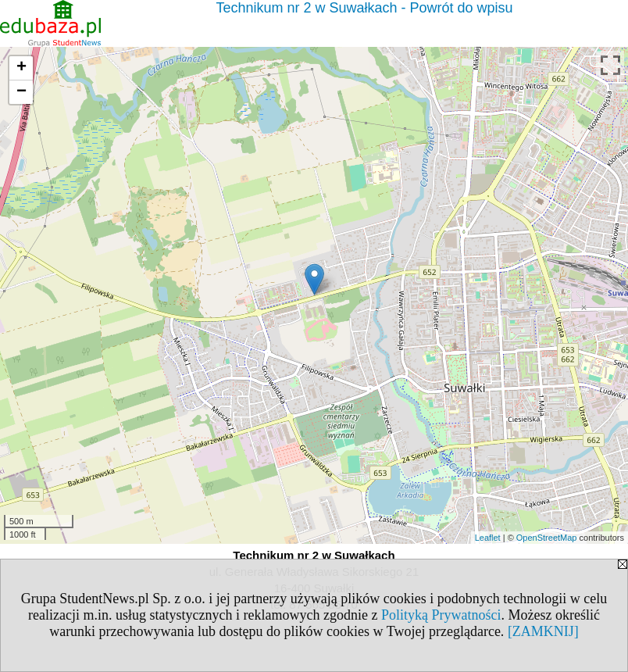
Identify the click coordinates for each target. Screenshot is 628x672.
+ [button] (21, 68)
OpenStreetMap (547, 538)
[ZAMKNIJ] (543, 631)
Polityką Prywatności (441, 615)
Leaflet (488, 538)
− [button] (21, 92)
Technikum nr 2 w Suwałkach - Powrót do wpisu (364, 8)
